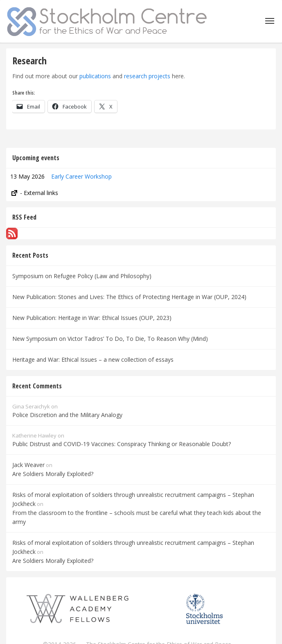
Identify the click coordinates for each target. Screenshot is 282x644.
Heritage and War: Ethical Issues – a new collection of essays (93, 359)
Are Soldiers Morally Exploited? (53, 474)
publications (95, 76)
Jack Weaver (28, 465)
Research (29, 60)
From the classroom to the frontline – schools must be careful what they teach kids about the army (137, 517)
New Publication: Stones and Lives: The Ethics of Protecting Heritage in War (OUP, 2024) (129, 297)
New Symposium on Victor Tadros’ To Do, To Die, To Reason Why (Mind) (110, 339)
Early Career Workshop (81, 176)
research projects (147, 76)
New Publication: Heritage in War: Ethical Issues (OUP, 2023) (92, 318)
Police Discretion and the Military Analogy (67, 415)
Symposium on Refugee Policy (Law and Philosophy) (82, 276)
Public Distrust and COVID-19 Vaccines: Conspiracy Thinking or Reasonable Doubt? (122, 444)
